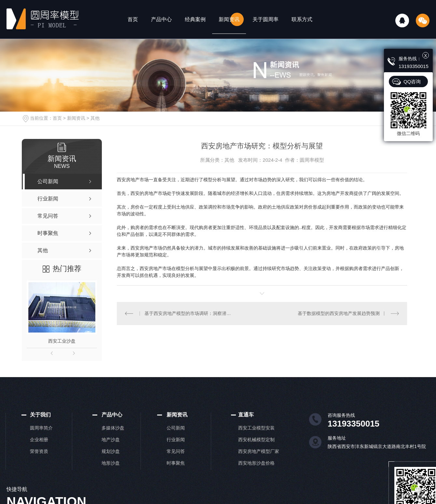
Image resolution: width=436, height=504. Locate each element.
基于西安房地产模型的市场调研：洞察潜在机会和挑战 (189, 313)
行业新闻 (176, 440)
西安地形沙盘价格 (256, 463)
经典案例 (195, 19)
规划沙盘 (111, 451)
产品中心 (161, 19)
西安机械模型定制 (256, 440)
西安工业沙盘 (62, 341)
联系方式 (302, 19)
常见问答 (176, 451)
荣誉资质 (39, 451)
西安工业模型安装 (256, 428)
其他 (95, 118)
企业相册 (39, 440)
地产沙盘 (111, 440)
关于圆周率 (266, 19)
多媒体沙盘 (113, 428)
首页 (133, 19)
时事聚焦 (176, 463)
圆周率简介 (41, 428)
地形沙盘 (111, 463)
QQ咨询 (412, 82)
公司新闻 (176, 428)
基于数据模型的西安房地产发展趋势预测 (339, 313)
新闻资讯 (229, 19)
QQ (402, 20)
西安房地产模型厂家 (259, 451)
